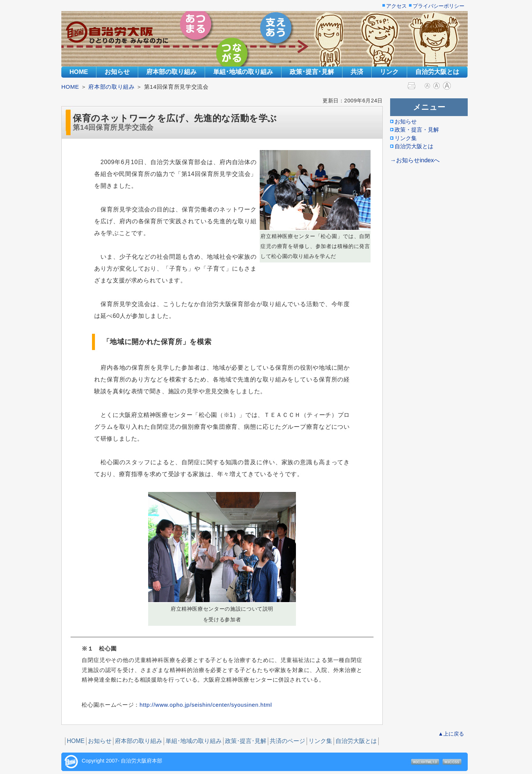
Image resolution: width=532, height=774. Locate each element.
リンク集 (320, 741)
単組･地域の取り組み (243, 72)
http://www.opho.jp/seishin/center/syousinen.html (206, 705)
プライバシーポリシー (439, 6)
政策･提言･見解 (312, 72)
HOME (79, 72)
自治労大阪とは (437, 72)
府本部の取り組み (171, 72)
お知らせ (117, 72)
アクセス (396, 6)
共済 (357, 72)
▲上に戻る (451, 734)
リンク (389, 72)
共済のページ (287, 741)
